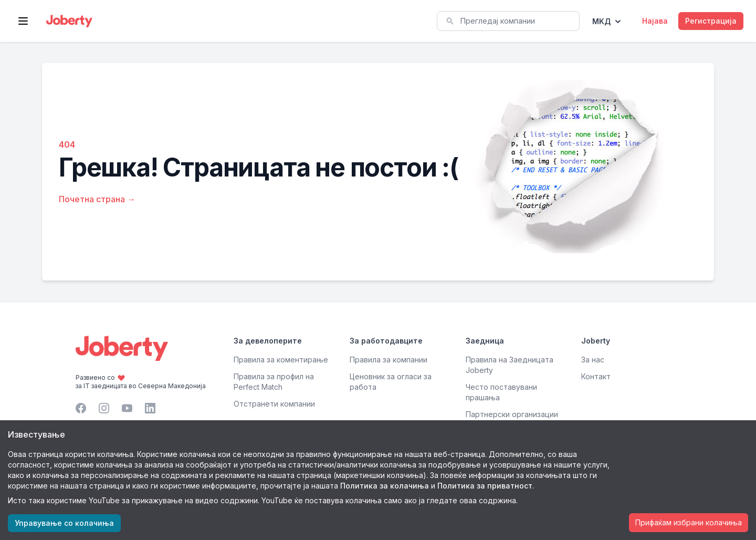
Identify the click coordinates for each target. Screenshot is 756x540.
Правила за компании (388, 360)
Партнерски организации (512, 414)
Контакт (596, 376)
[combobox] (508, 21)
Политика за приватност (485, 486)
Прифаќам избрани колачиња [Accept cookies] (689, 522)
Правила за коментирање (281, 360)
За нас (593, 360)
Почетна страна (97, 199)
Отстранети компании (274, 404)
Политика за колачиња (385, 486)
